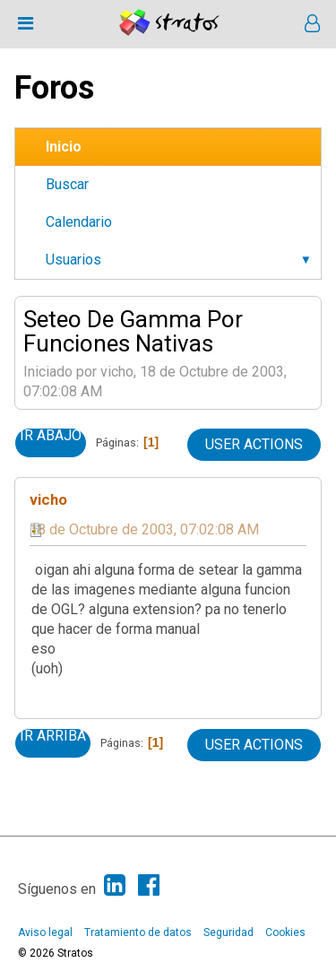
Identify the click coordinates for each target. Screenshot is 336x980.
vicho (48, 499)
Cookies (285, 932)
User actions (254, 444)
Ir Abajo (51, 436)
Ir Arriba (53, 736)
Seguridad (228, 932)
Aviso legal (45, 932)
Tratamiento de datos (138, 932)
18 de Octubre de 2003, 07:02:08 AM (144, 529)
